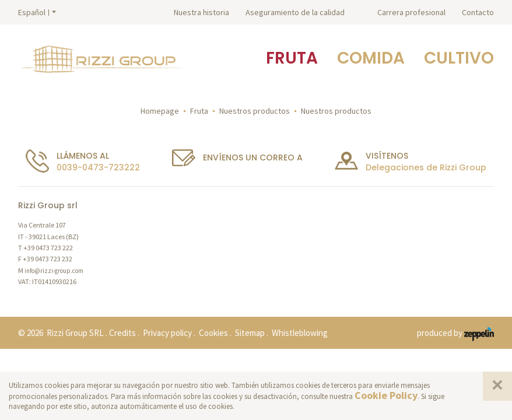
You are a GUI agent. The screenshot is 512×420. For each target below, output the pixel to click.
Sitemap (250, 333)
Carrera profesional (411, 12)
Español (32, 12)
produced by (455, 334)
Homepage (160, 111)
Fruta (199, 111)
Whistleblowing (300, 333)
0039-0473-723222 (98, 167)
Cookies (213, 333)
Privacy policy (167, 333)
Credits (122, 333)
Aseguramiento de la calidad (295, 12)
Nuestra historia (201, 12)
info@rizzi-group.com (54, 271)
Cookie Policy (386, 395)
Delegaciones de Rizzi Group (426, 167)
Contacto (478, 12)
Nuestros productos (255, 111)
